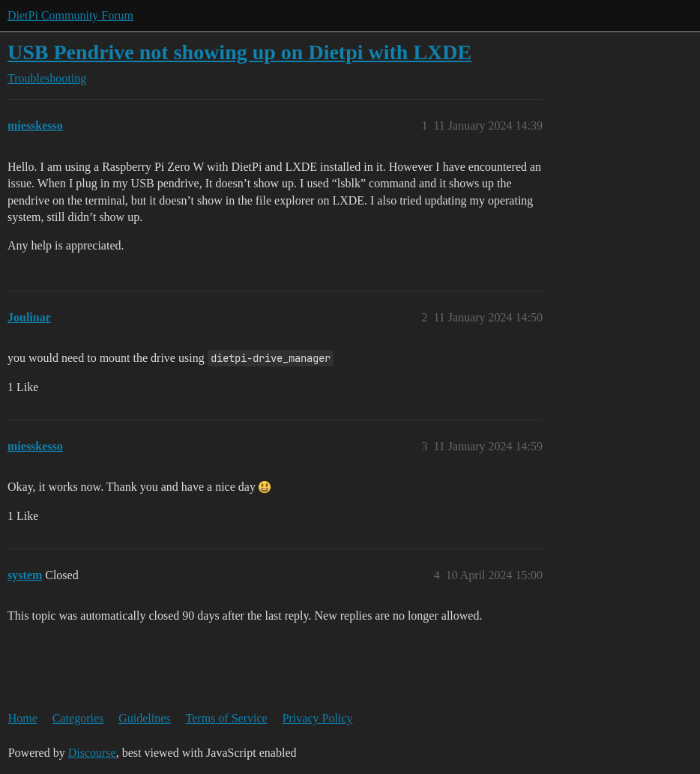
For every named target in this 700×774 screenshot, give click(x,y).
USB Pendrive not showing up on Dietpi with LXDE (239, 52)
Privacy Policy (318, 718)
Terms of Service (227, 718)
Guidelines (144, 718)
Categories (78, 718)
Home (23, 718)
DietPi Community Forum (70, 15)
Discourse (92, 753)
